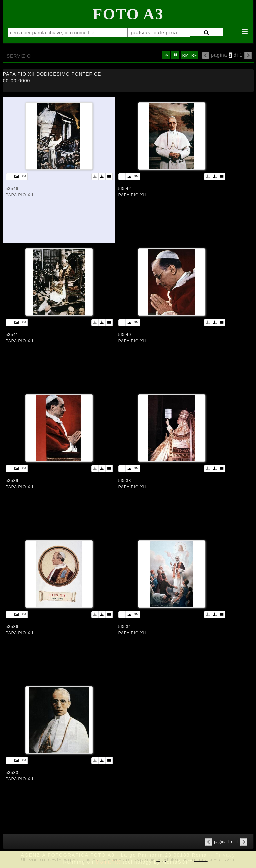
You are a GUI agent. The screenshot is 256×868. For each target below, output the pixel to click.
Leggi (161, 859)
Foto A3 (128, 14)
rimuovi (201, 859)
